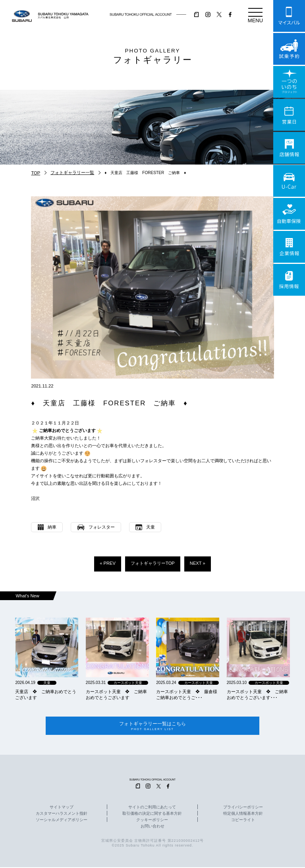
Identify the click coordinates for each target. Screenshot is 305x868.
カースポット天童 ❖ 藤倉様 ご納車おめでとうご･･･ (188, 695)
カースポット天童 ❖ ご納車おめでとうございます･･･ (257, 695)
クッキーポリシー (152, 821)
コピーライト (243, 821)
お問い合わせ (152, 827)
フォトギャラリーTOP (153, 563)
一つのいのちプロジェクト (289, 82)
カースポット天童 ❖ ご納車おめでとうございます (116, 695)
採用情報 (289, 280)
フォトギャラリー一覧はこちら (152, 726)
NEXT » (198, 563)
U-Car (289, 181)
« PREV (108, 563)
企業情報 (289, 247)
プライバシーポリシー (243, 808)
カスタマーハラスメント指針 (62, 814)
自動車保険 (289, 214)
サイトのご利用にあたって (152, 808)
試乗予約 (289, 49)
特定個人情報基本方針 (243, 814)
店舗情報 (289, 148)
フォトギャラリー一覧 (72, 172)
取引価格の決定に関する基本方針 (152, 814)
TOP (36, 173)
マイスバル (289, 16)
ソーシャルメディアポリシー (62, 821)
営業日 (289, 115)
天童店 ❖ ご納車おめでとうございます (46, 695)
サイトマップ (62, 808)
